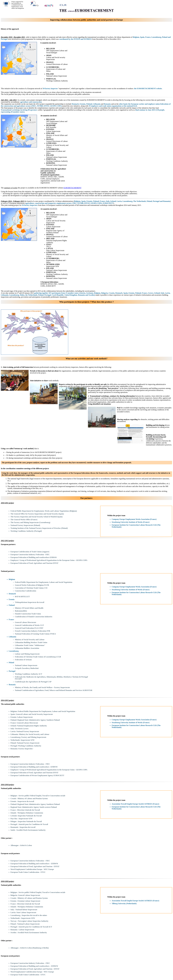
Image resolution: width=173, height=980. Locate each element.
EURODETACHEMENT (72, 188)
